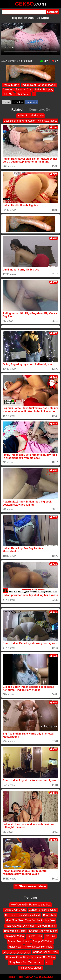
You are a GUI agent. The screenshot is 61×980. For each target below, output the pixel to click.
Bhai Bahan (23, 94)
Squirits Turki (34, 936)
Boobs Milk (49, 915)
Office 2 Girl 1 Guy (15, 910)
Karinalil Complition (17, 957)
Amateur (8, 90)
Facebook (32, 102)
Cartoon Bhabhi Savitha (43, 910)
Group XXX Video (43, 941)
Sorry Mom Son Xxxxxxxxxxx (26, 962)
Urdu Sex (8, 94)
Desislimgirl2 (11, 85)
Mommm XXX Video (43, 957)
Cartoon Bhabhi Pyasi (46, 952)
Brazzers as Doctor (15, 931)
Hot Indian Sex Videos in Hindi (23, 915)
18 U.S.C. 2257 (44, 977)
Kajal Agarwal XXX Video (20, 926)
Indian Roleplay (44, 90)
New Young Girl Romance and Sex (30, 905)
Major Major (15, 947)
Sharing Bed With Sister (43, 931)
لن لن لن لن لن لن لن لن (17, 952)
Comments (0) (39, 110)
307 (44, 61)
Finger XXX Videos (30, 968)
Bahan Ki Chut (24, 90)
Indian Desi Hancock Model (39, 85)
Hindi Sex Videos (47, 121)
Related (17, 110)
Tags (20, 977)
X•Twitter (18, 102)
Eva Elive (50, 936)
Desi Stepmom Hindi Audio (19, 121)
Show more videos (30, 886)
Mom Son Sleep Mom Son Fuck (24, 920)
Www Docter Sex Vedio (39, 947)
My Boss (50, 920)
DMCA (29, 977)
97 (55, 61)
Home (11, 977)
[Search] (24, 12)
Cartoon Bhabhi (46, 926)
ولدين (49, 962)
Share (6, 102)
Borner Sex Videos (19, 941)
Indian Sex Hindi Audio (30, 116)
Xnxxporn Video (15, 936)
